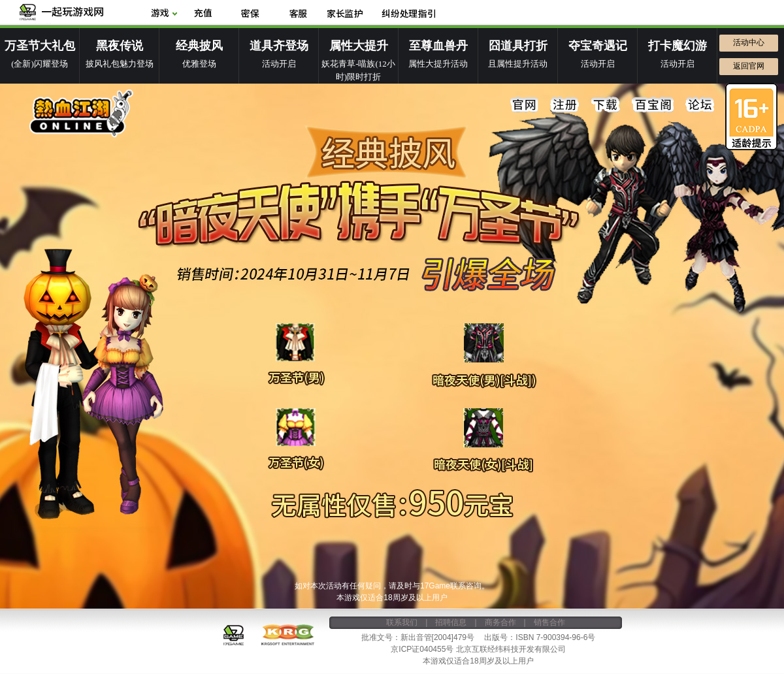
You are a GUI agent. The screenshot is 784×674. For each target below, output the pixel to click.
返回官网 (749, 66)
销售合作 (549, 622)
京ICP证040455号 (422, 649)
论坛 (700, 105)
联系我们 (402, 622)
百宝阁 (653, 105)
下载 (606, 105)
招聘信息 (451, 622)
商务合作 (500, 622)
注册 (565, 105)
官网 (525, 105)
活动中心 (749, 42)
